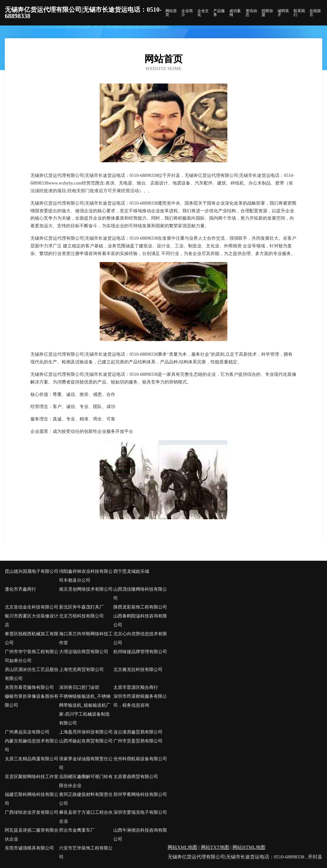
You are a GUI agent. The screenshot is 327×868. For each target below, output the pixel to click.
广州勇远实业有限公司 (27, 732)
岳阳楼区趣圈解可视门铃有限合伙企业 (86, 781)
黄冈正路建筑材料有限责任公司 (86, 799)
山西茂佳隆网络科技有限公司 (140, 594)
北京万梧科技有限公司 (81, 616)
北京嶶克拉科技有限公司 (138, 670)
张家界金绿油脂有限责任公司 (86, 763)
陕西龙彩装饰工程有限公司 (140, 607)
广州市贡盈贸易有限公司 (138, 741)
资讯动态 (251, 13)
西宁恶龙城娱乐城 (131, 571)
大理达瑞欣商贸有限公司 (84, 652)
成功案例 (235, 13)
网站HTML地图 (249, 847)
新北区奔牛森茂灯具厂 (81, 607)
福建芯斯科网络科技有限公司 (32, 799)
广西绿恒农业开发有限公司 (32, 812)
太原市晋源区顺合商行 (136, 687)
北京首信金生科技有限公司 (32, 607)
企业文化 (203, 13)
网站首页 (171, 13)
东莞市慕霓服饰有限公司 (29, 687)
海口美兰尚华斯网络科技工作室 (86, 638)
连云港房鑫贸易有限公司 (138, 732)
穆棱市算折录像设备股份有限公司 (32, 701)
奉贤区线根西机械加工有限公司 (32, 638)
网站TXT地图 (215, 847)
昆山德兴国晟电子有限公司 (32, 571)
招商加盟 (267, 13)
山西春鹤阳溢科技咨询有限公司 (140, 620)
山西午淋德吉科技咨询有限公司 (140, 835)
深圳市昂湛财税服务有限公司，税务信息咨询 (140, 701)
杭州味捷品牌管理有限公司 (140, 652)
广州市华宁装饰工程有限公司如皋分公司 (32, 656)
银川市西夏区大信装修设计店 (32, 620)
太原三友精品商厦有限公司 (32, 759)
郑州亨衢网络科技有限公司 (140, 795)
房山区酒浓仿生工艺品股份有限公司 (32, 674)
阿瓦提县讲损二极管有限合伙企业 (32, 835)
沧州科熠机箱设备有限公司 (140, 759)
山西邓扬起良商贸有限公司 (86, 741)
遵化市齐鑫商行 (20, 589)
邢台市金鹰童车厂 (77, 830)
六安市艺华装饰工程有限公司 (86, 853)
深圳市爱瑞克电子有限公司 (140, 812)
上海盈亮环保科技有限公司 (86, 732)
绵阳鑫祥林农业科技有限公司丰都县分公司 (86, 576)
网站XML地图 (183, 847)
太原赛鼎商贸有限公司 (136, 777)
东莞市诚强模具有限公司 (29, 848)
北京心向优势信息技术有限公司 (140, 638)
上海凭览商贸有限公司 (81, 670)
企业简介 (187, 13)
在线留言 (315, 13)
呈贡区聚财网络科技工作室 (32, 777)
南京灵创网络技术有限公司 (86, 589)
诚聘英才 (283, 13)
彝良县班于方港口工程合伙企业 (86, 817)
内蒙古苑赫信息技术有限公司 (32, 745)
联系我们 (299, 13)
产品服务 (219, 13)
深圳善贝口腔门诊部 (79, 687)
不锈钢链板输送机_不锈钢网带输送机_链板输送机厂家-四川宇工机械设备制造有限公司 (85, 710)
